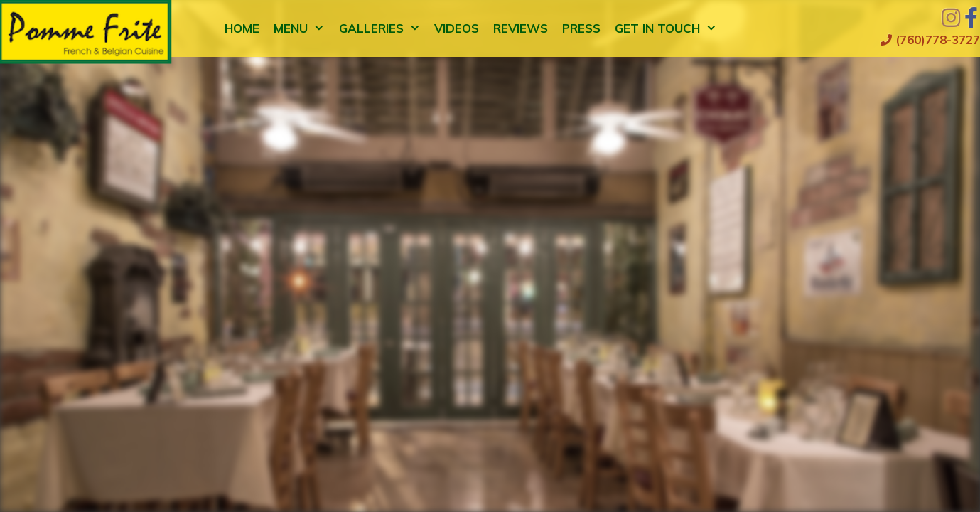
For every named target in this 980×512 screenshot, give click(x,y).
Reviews (521, 28)
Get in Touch (669, 28)
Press (581, 28)
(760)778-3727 (930, 39)
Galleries (383, 28)
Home (242, 28)
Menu (303, 28)
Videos (457, 28)
